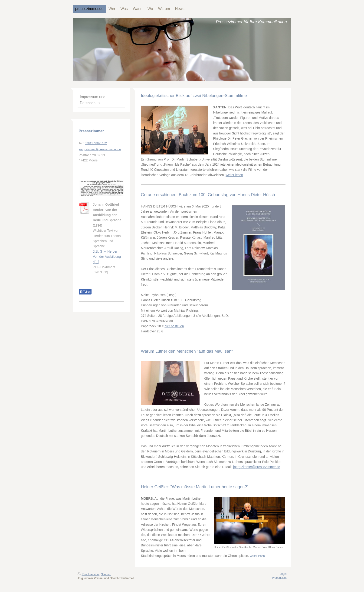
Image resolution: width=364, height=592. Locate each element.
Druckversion (89, 574)
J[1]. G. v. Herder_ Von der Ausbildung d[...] (107, 257)
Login (283, 574)
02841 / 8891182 (96, 143)
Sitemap (106, 574)
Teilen (85, 292)
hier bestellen (174, 326)
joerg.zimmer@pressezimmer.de (257, 467)
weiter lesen (234, 175)
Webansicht (279, 578)
